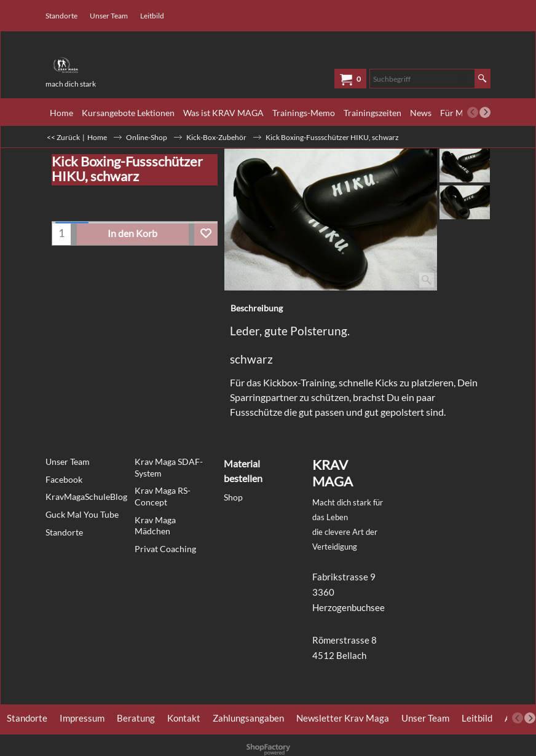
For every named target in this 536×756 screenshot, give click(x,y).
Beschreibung (257, 308)
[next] (485, 112)
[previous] (473, 112)
